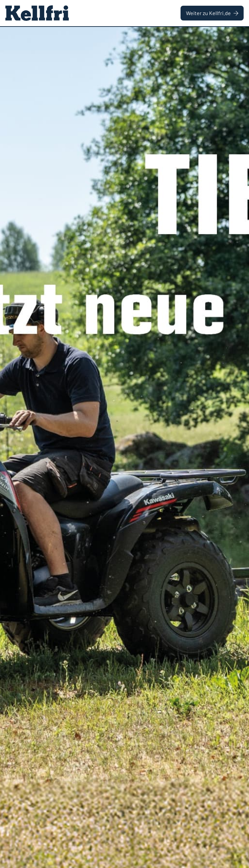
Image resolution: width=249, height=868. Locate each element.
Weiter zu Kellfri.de (212, 13)
